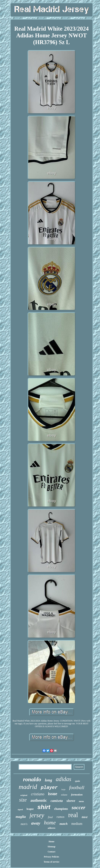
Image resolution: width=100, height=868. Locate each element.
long (49, 780)
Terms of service (52, 862)
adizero (51, 828)
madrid (28, 787)
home (50, 823)
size (23, 800)
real (73, 815)
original (24, 795)
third (84, 817)
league (30, 809)
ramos (60, 817)
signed (20, 810)
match (63, 824)
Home (51, 842)
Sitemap (52, 847)
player (49, 788)
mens (81, 801)
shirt (44, 807)
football (77, 788)
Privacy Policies (51, 857)
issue (53, 794)
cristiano (38, 794)
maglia (21, 817)
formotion (77, 795)
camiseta (57, 801)
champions (61, 809)
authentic (39, 800)
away (36, 823)
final (50, 817)
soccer (78, 807)
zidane (64, 795)
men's (24, 824)
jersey (37, 815)
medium (77, 824)
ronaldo (32, 779)
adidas (63, 779)
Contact (51, 852)
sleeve (71, 801)
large (63, 789)
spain (77, 781)
